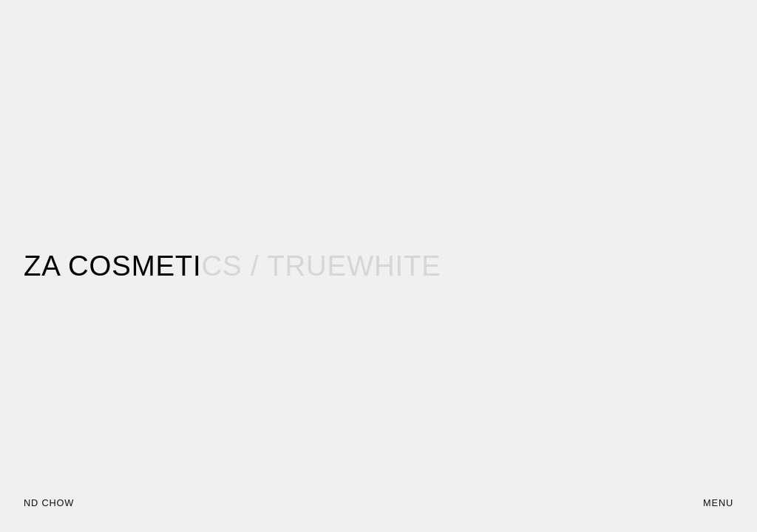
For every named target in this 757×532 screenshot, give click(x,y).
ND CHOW (49, 503)
